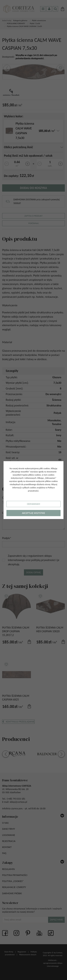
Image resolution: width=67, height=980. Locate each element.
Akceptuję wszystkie (33, 513)
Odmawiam (33, 504)
